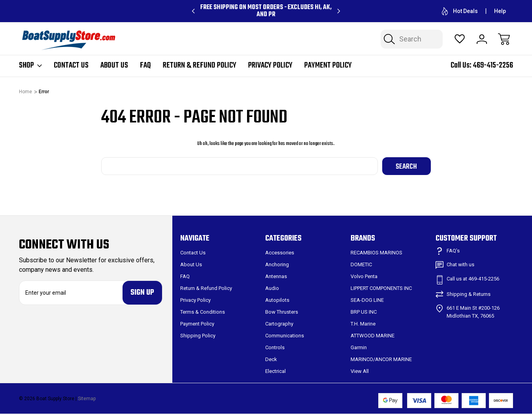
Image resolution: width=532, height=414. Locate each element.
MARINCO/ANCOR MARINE (381, 359)
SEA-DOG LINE (367, 300)
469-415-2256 (493, 65)
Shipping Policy (198, 336)
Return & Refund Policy (200, 66)
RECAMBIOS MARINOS (376, 253)
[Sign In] (482, 39)
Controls (275, 347)
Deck (271, 359)
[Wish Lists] (460, 39)
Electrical (275, 371)
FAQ (145, 66)
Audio (272, 288)
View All (360, 371)
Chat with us (460, 264)
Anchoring (277, 264)
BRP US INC (364, 312)
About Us (114, 66)
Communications (285, 336)
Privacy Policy (270, 66)
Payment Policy (328, 66)
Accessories (280, 253)
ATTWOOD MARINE (373, 336)
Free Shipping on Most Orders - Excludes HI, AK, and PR (266, 11)
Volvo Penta (364, 276)
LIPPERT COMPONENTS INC (381, 288)
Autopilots (277, 300)
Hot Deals (460, 11)
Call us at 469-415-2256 (473, 279)
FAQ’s (453, 251)
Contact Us (71, 66)
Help (500, 11)
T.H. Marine (363, 324)
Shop (30, 66)
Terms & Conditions (203, 312)
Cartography (279, 324)
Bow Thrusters (282, 312)
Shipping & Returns (469, 294)
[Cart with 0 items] (504, 39)
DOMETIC (361, 264)
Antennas (276, 276)
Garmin (359, 347)
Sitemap (87, 399)
